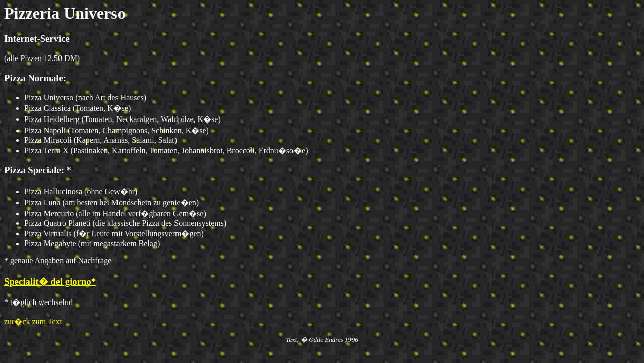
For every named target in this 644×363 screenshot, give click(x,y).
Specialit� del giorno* (50, 282)
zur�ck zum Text (33, 321)
